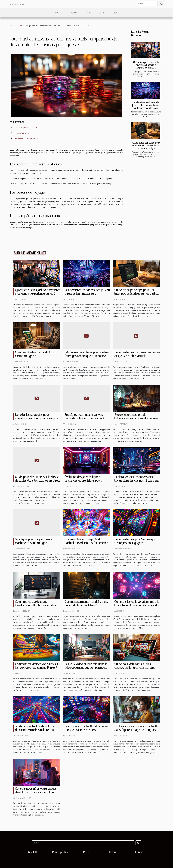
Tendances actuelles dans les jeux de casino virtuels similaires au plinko (36, 730)
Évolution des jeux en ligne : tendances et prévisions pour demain (83, 481)
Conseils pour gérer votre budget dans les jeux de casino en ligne (36, 790)
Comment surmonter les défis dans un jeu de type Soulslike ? (86, 603)
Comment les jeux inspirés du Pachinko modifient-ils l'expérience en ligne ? (86, 543)
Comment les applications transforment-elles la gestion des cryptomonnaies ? (35, 605)
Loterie (102, 13)
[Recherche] (147, 4)
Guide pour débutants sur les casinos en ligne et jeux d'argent (135, 666)
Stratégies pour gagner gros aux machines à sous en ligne (35, 541)
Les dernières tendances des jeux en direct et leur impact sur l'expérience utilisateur (146, 105)
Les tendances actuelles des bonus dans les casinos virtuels (86, 728)
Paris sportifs (75, 13)
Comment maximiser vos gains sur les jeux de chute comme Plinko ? (37, 666)
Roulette (58, 13)
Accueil (11, 26)
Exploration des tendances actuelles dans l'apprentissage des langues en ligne (137, 730)
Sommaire (19, 122)
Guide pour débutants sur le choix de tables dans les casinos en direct (37, 479)
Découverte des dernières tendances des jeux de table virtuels (137, 354)
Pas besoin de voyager (22, 133)
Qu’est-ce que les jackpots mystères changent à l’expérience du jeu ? (146, 65)
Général (115, 13)
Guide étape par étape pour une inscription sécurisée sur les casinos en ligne (146, 146)
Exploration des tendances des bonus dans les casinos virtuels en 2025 (136, 481)
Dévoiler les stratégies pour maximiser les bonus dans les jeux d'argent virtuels (37, 418)
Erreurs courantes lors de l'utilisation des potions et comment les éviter (136, 418)
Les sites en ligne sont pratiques (26, 127)
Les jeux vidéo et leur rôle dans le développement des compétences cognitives (86, 668)
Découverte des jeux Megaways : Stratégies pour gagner (135, 541)
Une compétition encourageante (26, 139)
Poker (90, 13)
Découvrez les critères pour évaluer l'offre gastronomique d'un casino (87, 354)
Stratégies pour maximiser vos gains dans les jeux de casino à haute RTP (84, 418)
